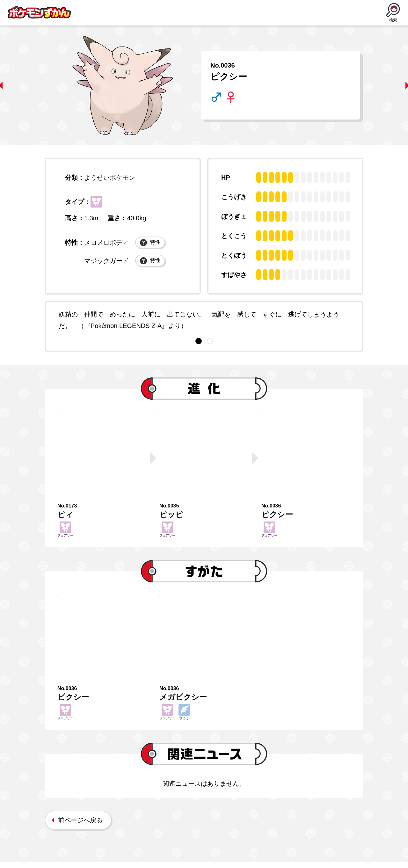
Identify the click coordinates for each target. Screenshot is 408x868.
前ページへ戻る (80, 827)
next (394, 85)
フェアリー (98, 204)
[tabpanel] (204, 320)
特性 (150, 248)
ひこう (184, 718)
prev (14, 85)
